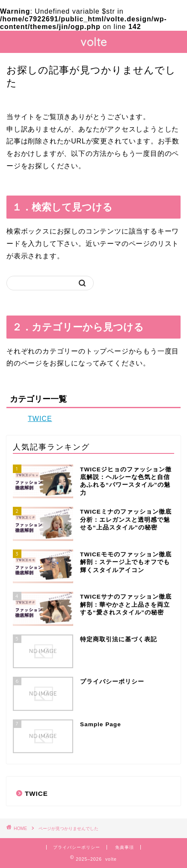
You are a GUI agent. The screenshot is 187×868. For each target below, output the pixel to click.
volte (94, 42)
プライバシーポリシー (77, 847)
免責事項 (125, 847)
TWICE (40, 419)
